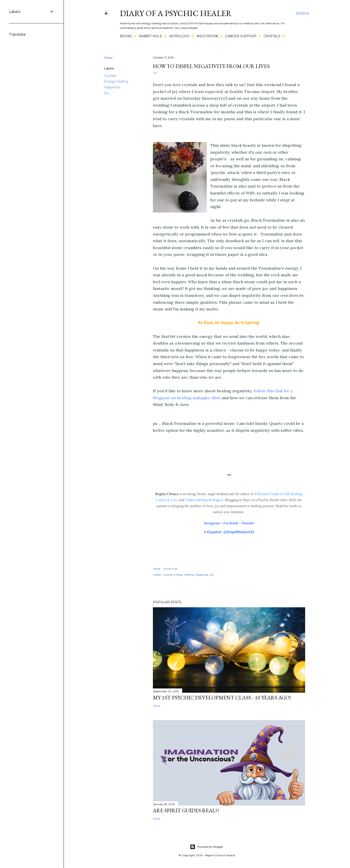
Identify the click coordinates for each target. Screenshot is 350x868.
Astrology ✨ (182, 36)
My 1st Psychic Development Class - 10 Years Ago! (222, 697)
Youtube (248, 523)
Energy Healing (116, 81)
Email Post (171, 569)
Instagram (212, 523)
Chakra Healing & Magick (204, 500)
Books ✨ (128, 36)
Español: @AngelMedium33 (231, 532)
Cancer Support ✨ (243, 36)
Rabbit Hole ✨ (153, 36)
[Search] (303, 13)
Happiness (112, 87)
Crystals (110, 76)
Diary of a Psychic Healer (176, 13)
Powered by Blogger (207, 847)
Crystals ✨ (274, 36)
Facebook (231, 523)
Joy (106, 93)
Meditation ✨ (210, 36)
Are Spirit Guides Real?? (186, 810)
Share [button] (108, 58)
